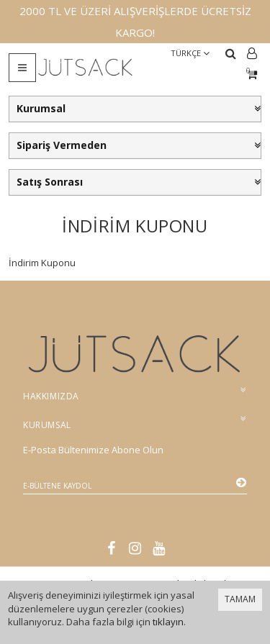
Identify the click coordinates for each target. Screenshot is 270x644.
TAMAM (240, 599)
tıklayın (168, 622)
